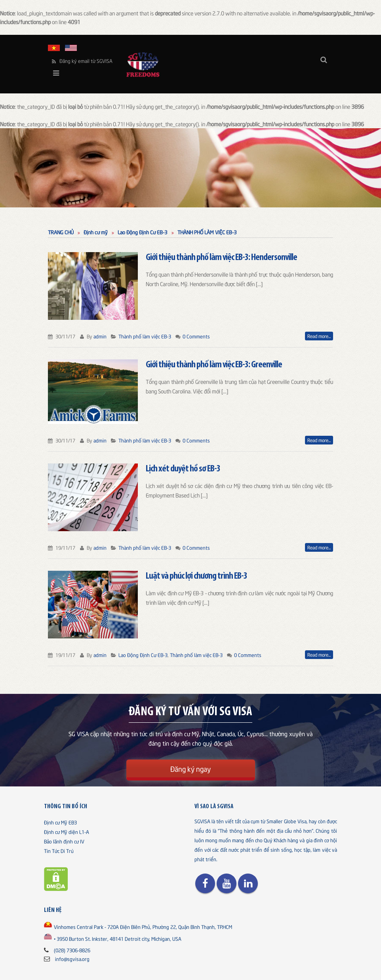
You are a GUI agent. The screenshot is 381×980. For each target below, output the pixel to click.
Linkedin (248, 883)
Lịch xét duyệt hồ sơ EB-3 (183, 469)
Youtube (227, 883)
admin (100, 336)
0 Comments (196, 336)
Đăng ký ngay (190, 768)
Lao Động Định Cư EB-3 (143, 655)
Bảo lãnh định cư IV (64, 841)
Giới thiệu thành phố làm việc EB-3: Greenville (214, 365)
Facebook (205, 883)
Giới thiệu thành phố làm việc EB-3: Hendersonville (221, 258)
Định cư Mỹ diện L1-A (67, 832)
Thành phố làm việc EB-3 (145, 336)
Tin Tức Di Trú (59, 851)
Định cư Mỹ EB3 (60, 822)
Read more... (319, 336)
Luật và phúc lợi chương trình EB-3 (196, 576)
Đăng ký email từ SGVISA (82, 61)
